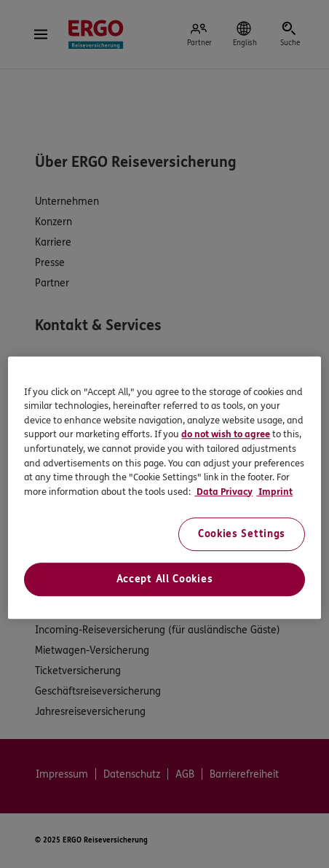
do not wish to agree (226, 435)
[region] (164, 488)
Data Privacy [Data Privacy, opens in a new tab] (223, 492)
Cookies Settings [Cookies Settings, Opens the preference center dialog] (242, 534)
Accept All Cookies (165, 579)
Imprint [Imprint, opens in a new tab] (274, 492)
